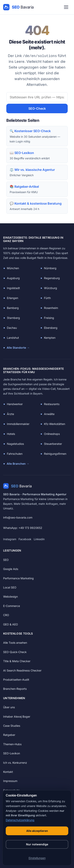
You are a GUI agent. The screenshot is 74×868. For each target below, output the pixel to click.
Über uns (9, 707)
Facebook (25, 539)
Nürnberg (50, 268)
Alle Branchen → (18, 464)
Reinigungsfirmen (55, 454)
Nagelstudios (15, 444)
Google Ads (11, 569)
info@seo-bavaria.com (18, 517)
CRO (6, 615)
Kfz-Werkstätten (55, 424)
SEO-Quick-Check (15, 652)
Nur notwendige (37, 844)
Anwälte (49, 414)
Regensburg (52, 278)
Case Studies (12, 726)
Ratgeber (9, 735)
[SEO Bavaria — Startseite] (18, 7)
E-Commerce (12, 606)
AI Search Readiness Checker (22, 670)
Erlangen (13, 298)
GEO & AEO (11, 624)
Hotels (11, 434)
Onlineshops (52, 434)
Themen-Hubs (12, 744)
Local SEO (10, 587)
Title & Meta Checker (17, 661)
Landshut (13, 338)
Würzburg (51, 288)
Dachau (12, 328)
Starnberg (13, 318)
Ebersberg (51, 328)
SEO (6, 560)
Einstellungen (37, 858)
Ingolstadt (13, 288)
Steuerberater (53, 444)
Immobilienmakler (18, 424)
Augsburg (13, 278)
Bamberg (13, 308)
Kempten (50, 338)
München (13, 268)
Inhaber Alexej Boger (17, 717)
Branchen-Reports (15, 689)
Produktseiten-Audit (16, 680)
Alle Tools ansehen (15, 643)
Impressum (10, 781)
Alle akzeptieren (37, 831)
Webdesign (10, 597)
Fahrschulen (15, 454)
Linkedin (39, 539)
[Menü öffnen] (66, 7)
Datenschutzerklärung (20, 820)
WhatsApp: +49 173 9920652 (23, 528)
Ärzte (10, 414)
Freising (49, 318)
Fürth (47, 298)
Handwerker (15, 404)
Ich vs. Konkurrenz (15, 763)
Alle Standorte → (18, 348)
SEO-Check (37, 108)
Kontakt (8, 772)
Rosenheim (51, 308)
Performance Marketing (18, 578)
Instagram (10, 539)
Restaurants (52, 404)
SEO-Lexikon (12, 753)
